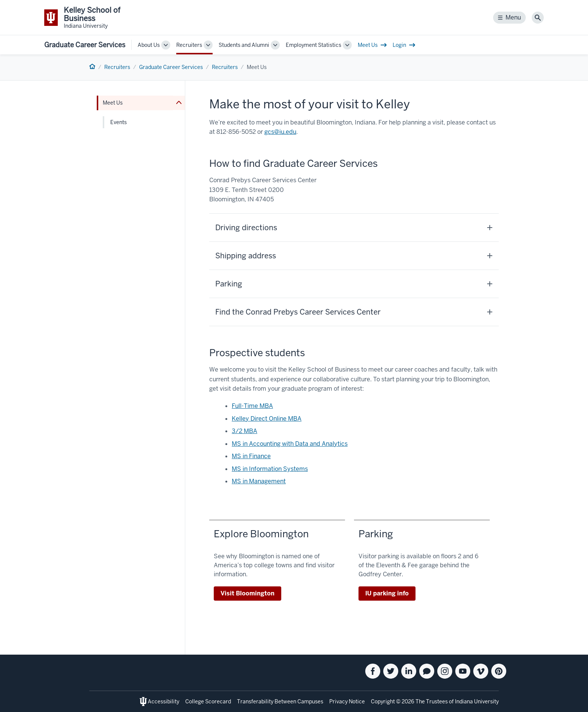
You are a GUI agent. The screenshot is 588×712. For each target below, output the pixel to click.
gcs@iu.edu (280, 132)
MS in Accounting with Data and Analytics (290, 444)
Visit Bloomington (247, 593)
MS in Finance (251, 456)
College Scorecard (208, 702)
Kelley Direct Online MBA (267, 419)
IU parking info (387, 593)
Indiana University (477, 702)
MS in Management (259, 481)
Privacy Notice (347, 702)
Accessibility (163, 702)
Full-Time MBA (252, 406)
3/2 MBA (244, 431)
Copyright (383, 702)
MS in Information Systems (270, 469)
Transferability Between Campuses (280, 702)
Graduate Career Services (85, 45)
